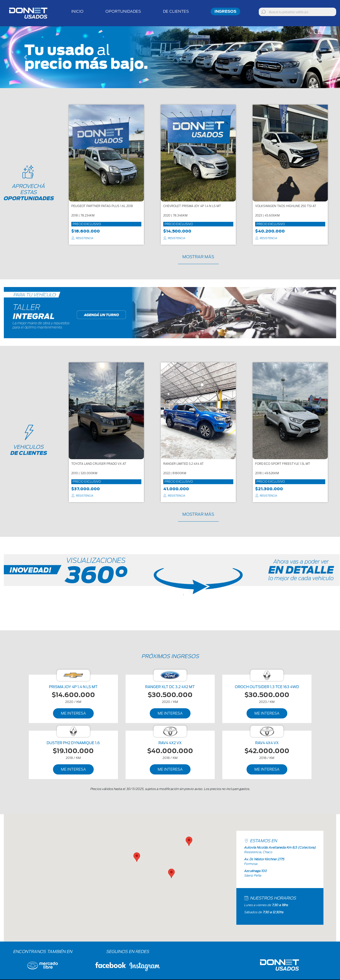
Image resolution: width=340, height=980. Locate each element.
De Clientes (176, 11)
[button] (25, 57)
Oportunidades (123, 11)
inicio (77, 11)
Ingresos (225, 11)
